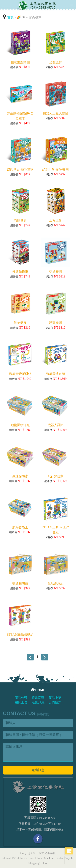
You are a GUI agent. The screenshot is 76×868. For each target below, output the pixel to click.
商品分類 (21, 698)
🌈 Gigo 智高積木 (29, 17)
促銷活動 (38, 698)
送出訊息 (38, 770)
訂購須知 (55, 702)
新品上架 (55, 698)
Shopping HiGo (38, 863)
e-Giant (6, 858)
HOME (38, 690)
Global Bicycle (65, 858)
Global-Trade (26, 858)
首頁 (11, 17)
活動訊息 (38, 702)
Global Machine (45, 858)
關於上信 (21, 702)
